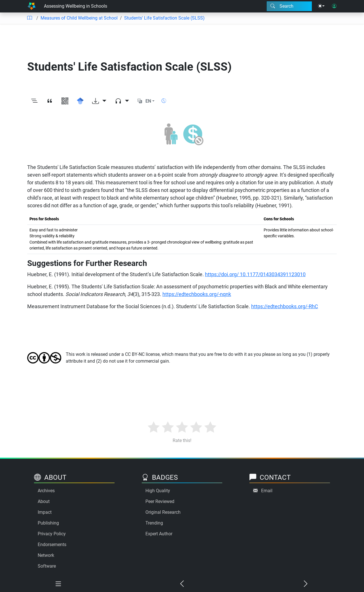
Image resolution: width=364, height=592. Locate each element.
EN (148, 101)
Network (46, 555)
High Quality (158, 491)
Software (47, 566)
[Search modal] (289, 6)
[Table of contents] (29, 18)
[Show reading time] (164, 101)
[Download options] (99, 101)
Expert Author (159, 534)
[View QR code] (65, 101)
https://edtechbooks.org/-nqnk (197, 294)
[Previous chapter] (182, 584)
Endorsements (52, 545)
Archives (46, 491)
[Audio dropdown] (122, 101)
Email (267, 491)
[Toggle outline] (34, 101)
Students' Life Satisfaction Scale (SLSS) (164, 18)
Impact (45, 512)
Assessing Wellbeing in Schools (76, 6)
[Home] (31, 6)
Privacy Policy (52, 534)
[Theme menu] (321, 6)
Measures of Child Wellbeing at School (79, 18)
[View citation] (50, 101)
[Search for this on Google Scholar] (80, 101)
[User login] (334, 6)
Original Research (163, 512)
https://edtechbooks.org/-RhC (285, 306)
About (44, 501)
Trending (154, 523)
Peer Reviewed (160, 501)
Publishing (48, 523)
